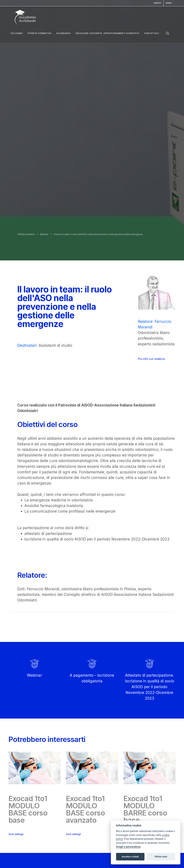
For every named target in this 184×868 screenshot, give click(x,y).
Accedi (170, 3)
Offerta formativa (40, 33)
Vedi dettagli (16, 834)
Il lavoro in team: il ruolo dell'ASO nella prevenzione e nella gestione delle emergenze (98, 234)
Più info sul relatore (151, 359)
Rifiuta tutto (161, 857)
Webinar (44, 234)
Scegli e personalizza (128, 847)
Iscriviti (157, 3)
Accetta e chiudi (130, 857)
